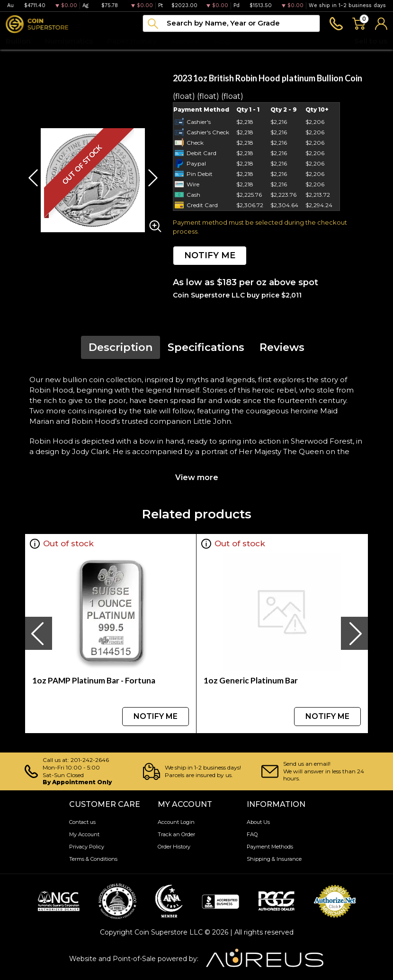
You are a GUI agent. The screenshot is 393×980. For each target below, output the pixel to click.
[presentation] (38, 633)
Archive (185, 41)
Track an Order (176, 834)
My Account (84, 834)
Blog (222, 41)
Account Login (176, 822)
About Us (258, 822)
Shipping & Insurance (274, 859)
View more (197, 477)
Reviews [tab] (282, 347)
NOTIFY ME (210, 255)
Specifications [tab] (206, 347)
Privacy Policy (87, 847)
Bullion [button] (18, 41)
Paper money (132, 41)
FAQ (252, 834)
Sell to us (371, 41)
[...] (231, 23)
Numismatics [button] (69, 41)
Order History (174, 847)
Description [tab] (121, 347)
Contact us (82, 822)
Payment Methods (270, 847)
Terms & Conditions (93, 859)
